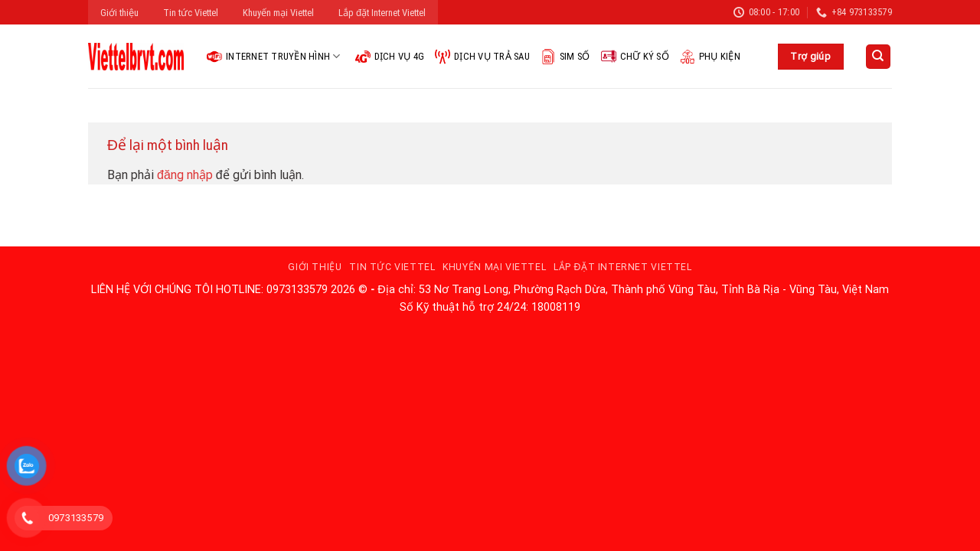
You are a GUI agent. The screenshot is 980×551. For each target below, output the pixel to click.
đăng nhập (185, 175)
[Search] (879, 57)
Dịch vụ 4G (390, 57)
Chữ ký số (635, 57)
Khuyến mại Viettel (278, 13)
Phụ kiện (710, 57)
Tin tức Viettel (191, 13)
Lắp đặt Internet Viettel (382, 13)
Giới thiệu (119, 13)
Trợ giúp (810, 56)
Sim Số (565, 57)
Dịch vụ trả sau (482, 57)
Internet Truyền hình (274, 57)
